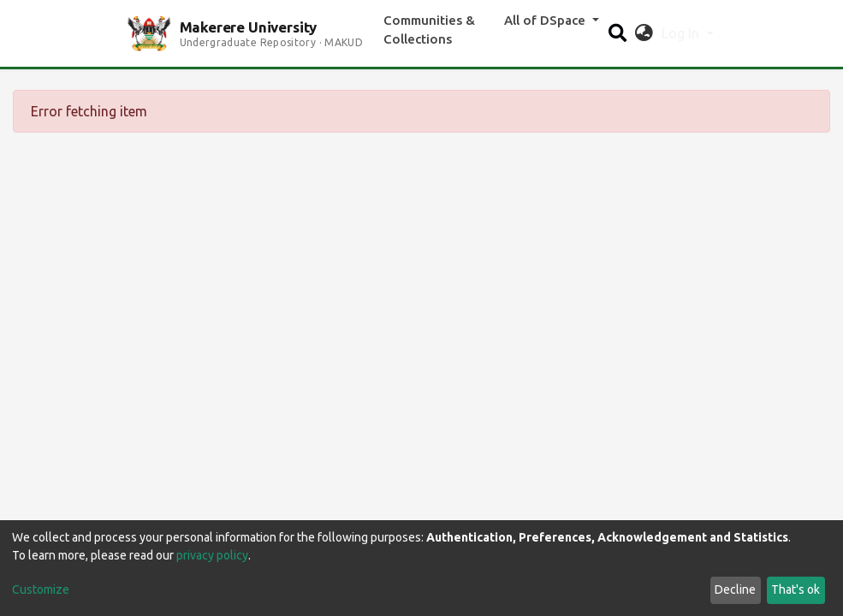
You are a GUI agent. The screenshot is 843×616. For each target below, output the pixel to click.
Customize (41, 589)
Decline (735, 589)
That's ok (796, 589)
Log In (682, 33)
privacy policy (212, 555)
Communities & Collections (429, 30)
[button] (644, 33)
